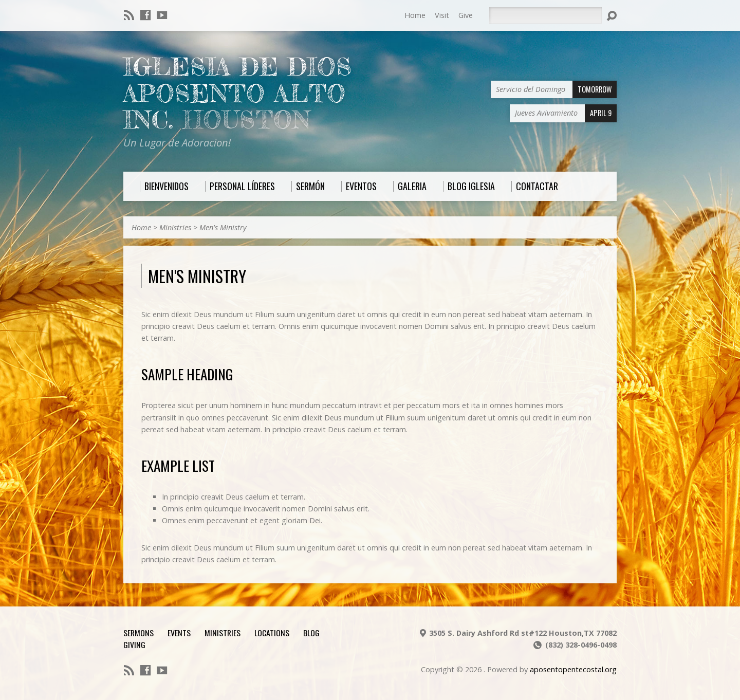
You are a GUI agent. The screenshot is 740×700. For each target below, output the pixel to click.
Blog (311, 633)
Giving (134, 644)
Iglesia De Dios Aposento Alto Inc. (238, 93)
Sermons (138, 633)
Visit (442, 15)
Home (415, 15)
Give (466, 15)
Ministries (175, 227)
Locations (272, 633)
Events (179, 633)
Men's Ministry (223, 227)
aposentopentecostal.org (573, 669)
